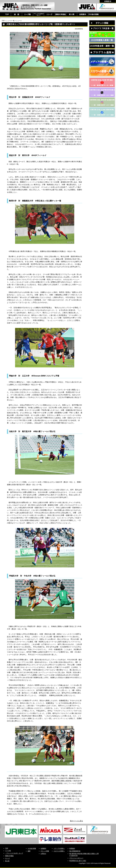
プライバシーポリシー (76, 858)
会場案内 (43, 848)
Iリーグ (7, 858)
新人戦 (7, 861)
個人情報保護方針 (75, 851)
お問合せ (43, 854)
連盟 (29, 851)
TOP (3, 21)
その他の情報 (32, 848)
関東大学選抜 (9, 856)
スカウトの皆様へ (59, 851)
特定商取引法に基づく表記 (78, 861)
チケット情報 (45, 851)
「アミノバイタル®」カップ (14, 853)
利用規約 (72, 848)
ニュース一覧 (10, 21)
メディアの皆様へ (59, 848)
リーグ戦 (8, 851)
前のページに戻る (76, 821)
